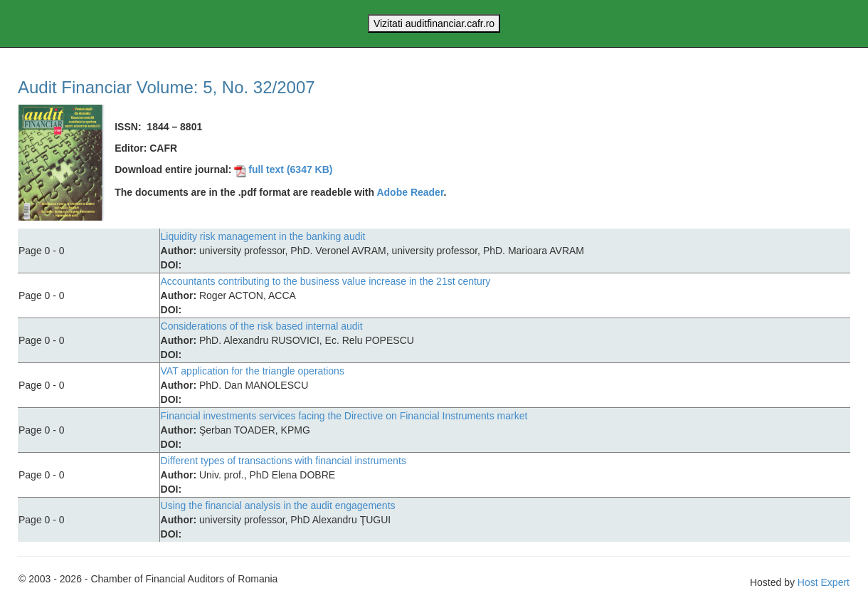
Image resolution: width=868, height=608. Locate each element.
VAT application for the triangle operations (253, 371)
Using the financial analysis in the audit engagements (278, 505)
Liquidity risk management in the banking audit (263, 236)
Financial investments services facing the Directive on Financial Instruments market (344, 416)
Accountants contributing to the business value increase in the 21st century (326, 281)
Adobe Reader (410, 192)
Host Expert (824, 582)
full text (283, 169)
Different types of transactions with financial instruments (284, 461)
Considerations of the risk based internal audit (262, 326)
